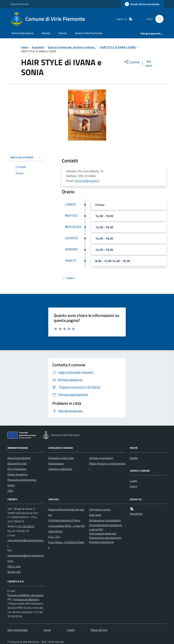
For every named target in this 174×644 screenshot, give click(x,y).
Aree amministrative (19, 458)
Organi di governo (17, 474)
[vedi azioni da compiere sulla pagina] (147, 63)
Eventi (133, 486)
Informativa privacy (100, 509)
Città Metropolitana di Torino (64, 520)
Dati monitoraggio (18, 630)
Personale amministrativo (22, 480)
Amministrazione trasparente (106, 525)
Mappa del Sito (99, 630)
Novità (46, 33)
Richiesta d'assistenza (101, 542)
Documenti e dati (17, 463)
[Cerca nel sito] (158, 19)
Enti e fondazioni (17, 469)
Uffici (10, 491)
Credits (71, 630)
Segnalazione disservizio (103, 533)
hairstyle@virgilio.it (87, 181)
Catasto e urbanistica (60, 469)
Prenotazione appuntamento (105, 538)
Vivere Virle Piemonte (89, 33)
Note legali (95, 515)
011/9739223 (26, 526)
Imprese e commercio (101, 458)
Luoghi (134, 481)
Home (24, 47)
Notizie (134, 458)
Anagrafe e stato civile (61, 458)
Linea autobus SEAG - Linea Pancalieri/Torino (67, 528)
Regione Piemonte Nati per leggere (66, 512)
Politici (11, 485)
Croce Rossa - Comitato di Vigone (66, 545)
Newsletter (136, 514)
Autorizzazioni (56, 463)
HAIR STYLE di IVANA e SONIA (118, 47)
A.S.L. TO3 (54, 537)
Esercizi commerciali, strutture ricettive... (72, 47)
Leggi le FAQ (96, 529)
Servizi (63, 33)
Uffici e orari (14, 566)
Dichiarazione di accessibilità (105, 520)
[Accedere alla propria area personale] (142, 4)
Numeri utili (14, 572)
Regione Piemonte (20, 4)
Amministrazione (23, 33)
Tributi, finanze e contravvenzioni (107, 466)
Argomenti (38, 47)
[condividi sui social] (132, 62)
